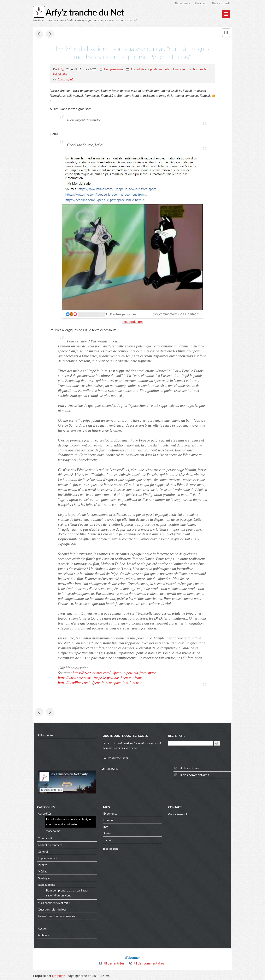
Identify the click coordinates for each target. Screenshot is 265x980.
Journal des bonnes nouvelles (55, 917)
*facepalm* (52, 832)
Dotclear (58, 976)
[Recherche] (191, 744)
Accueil (41, 929)
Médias (41, 872)
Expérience (110, 814)
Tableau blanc (45, 885)
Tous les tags (110, 850)
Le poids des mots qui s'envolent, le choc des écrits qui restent (67, 823)
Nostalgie (43, 879)
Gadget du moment (49, 846)
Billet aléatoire (46, 736)
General (42, 852)
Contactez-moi (178, 815)
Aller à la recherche (220, 3)
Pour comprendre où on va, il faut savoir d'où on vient (66, 894)
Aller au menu (199, 3)
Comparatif (44, 839)
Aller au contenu (179, 3)
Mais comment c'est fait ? (53, 904)
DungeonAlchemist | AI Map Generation (50, 34)
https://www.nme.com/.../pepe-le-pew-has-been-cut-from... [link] (101, 678)
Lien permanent (114, 69)
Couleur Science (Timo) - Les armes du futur (39, 34)
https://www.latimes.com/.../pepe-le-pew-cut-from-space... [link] (116, 673)
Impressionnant (47, 859)
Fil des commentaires (194, 775)
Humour (108, 821)
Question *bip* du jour (51, 910)
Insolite (42, 866)
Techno (108, 841)
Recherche (177, 736)
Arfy (60, 69)
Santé (107, 834)
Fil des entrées (189, 769)
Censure (63, 80)
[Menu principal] (226, 14)
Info (72, 80)
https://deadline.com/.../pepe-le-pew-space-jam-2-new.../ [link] (100, 683)
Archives (42, 936)
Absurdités (137, 69)
